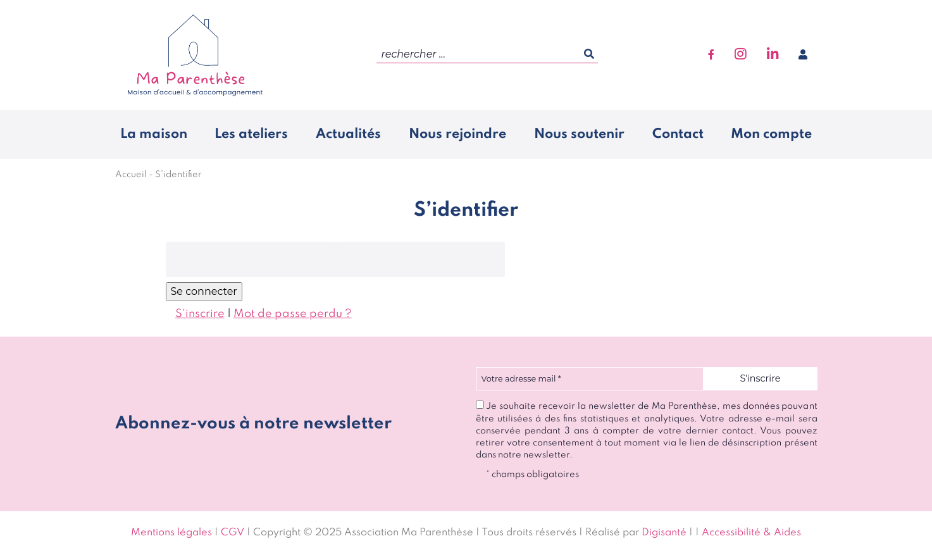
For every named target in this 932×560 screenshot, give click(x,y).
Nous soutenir (579, 134)
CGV (233, 533)
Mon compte (771, 134)
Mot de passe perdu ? (293, 314)
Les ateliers (251, 134)
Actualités (348, 134)
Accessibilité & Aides (751, 533)
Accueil (131, 175)
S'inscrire (200, 314)
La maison (154, 134)
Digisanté (664, 533)
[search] (487, 55)
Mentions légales (171, 533)
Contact (678, 134)
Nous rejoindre (457, 134)
